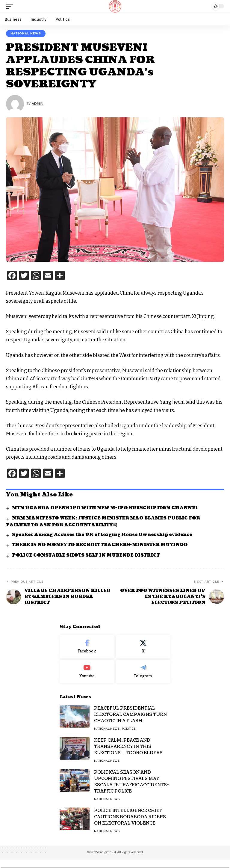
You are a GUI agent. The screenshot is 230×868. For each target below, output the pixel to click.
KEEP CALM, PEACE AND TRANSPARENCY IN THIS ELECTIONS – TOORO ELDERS (128, 747)
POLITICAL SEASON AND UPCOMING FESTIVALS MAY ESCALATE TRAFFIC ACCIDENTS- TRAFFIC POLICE (131, 782)
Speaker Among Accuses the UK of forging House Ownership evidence (102, 535)
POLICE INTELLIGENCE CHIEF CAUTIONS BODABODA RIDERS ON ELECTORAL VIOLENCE (130, 817)
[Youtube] (87, 672)
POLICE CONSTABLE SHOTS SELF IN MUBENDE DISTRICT (86, 555)
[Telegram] (143, 672)
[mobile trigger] (11, 6)
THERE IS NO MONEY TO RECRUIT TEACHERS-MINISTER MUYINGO (100, 545)
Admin (38, 104)
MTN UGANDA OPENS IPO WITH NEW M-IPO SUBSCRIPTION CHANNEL (105, 508)
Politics (129, 729)
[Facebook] (87, 647)
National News (26, 33)
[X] (143, 647)
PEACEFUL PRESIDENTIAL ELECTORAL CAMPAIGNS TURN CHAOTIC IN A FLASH (130, 715)
